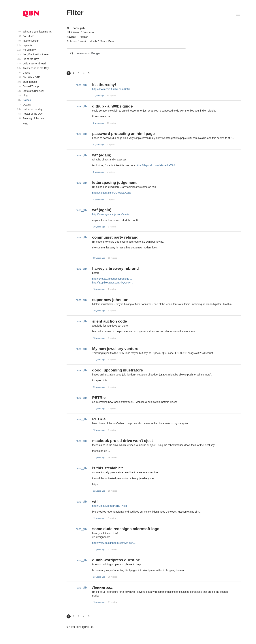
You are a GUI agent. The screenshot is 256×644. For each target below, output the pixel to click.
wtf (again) (102, 155)
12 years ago (99, 430)
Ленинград (102, 587)
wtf (95, 501)
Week (83, 41)
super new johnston (110, 300)
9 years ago (98, 199)
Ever (111, 41)
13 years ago (99, 577)
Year (103, 41)
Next (25, 124)
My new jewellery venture (115, 349)
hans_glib (79, 28)
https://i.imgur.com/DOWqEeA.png (112, 193)
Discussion (89, 32)
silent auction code (110, 321)
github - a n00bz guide (112, 106)
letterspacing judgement (114, 182)
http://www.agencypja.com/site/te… (112, 214)
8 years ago (98, 145)
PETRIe (99, 397)
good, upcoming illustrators (118, 370)
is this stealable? (108, 468)
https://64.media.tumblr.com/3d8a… (112, 89)
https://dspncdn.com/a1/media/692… (157, 165)
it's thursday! (104, 85)
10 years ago (99, 227)
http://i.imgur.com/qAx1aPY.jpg (110, 506)
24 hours (71, 41)
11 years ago (99, 360)
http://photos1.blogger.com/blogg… (112, 279)
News (76, 32)
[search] (126, 54)
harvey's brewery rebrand (115, 268)
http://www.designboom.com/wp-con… (114, 543)
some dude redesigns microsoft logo (126, 529)
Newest (71, 37)
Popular (83, 37)
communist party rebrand (115, 237)
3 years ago (98, 96)
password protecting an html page (123, 134)
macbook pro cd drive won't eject (123, 441)
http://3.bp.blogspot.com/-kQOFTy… (113, 283)
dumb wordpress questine (116, 560)
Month (93, 41)
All (68, 28)
